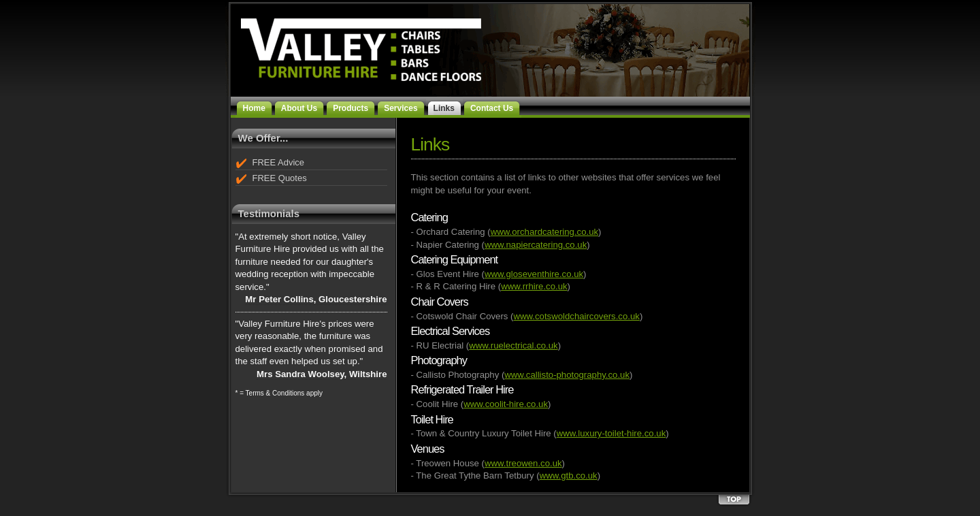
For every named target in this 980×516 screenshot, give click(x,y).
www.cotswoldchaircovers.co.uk (576, 316)
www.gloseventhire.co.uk (534, 274)
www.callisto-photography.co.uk (567, 375)
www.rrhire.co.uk (534, 286)
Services (401, 108)
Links (444, 108)
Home (254, 108)
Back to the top (734, 500)
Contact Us (492, 108)
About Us (299, 108)
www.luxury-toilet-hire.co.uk (611, 433)
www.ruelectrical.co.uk (513, 345)
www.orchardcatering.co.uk (544, 232)
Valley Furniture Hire (348, 43)
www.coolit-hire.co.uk (506, 404)
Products (350, 108)
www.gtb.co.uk (569, 475)
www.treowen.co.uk (523, 463)
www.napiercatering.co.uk (536, 245)
